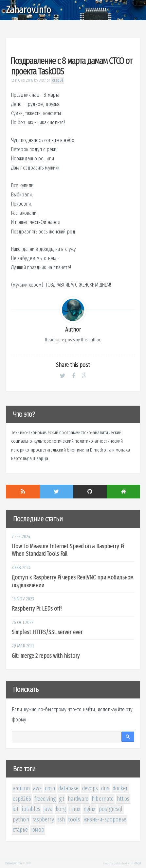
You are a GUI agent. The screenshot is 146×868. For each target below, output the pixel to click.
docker (120, 788)
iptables (31, 809)
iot (16, 809)
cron (50, 788)
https (123, 799)
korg (61, 809)
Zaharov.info (28, 10)
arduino (21, 788)
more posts (65, 340)
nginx (90, 809)
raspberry (43, 819)
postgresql (111, 809)
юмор (38, 830)
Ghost (138, 863)
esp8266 (22, 799)
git (62, 799)
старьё (58, 80)
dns (105, 788)
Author (45, 80)
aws (37, 788)
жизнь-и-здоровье (105, 819)
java (48, 809)
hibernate (103, 799)
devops (90, 788)
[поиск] (67, 737)
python (21, 819)
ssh (61, 819)
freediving (45, 799)
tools (74, 819)
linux (75, 809)
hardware (78, 799)
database (69, 788)
